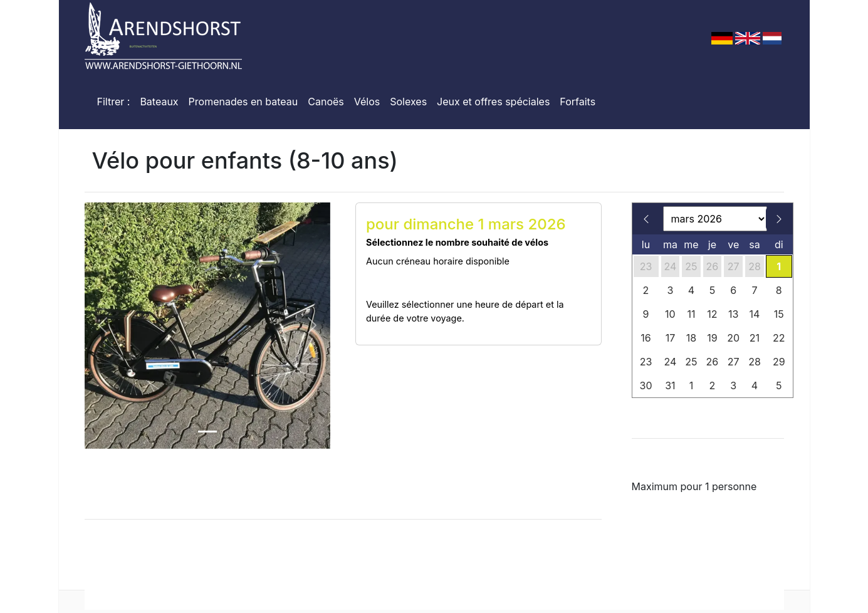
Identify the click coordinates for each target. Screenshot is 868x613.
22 (779, 338)
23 (646, 266)
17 (671, 338)
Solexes (408, 102)
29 (779, 362)
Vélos (367, 102)
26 (713, 266)
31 (670, 385)
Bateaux (159, 102)
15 (779, 314)
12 (712, 314)
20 (733, 338)
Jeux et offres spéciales (493, 102)
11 (691, 314)
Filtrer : (114, 102)
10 (670, 314)
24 (671, 266)
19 (712, 338)
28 (755, 266)
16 (646, 338)
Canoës (326, 102)
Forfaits (578, 102)
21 (755, 338)
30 (646, 385)
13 (733, 314)
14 (755, 314)
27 (734, 266)
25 (691, 266)
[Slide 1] (207, 432)
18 (691, 338)
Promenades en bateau (243, 102)
